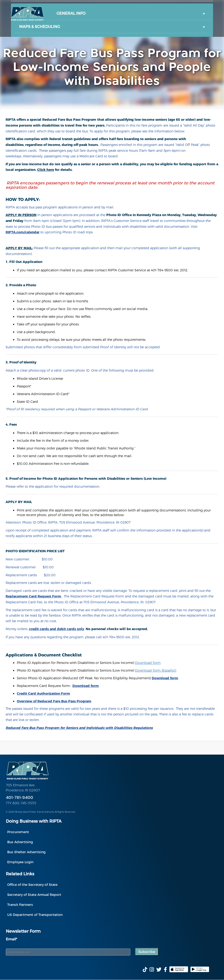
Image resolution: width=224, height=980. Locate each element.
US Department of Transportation (35, 915)
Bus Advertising (20, 842)
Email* (11, 939)
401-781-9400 (20, 798)
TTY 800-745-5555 (21, 803)
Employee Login (20, 862)
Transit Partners (20, 905)
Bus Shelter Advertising (26, 852)
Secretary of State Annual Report (34, 895)
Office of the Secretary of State (32, 885)
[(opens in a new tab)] (54, 701)
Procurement (18, 832)
